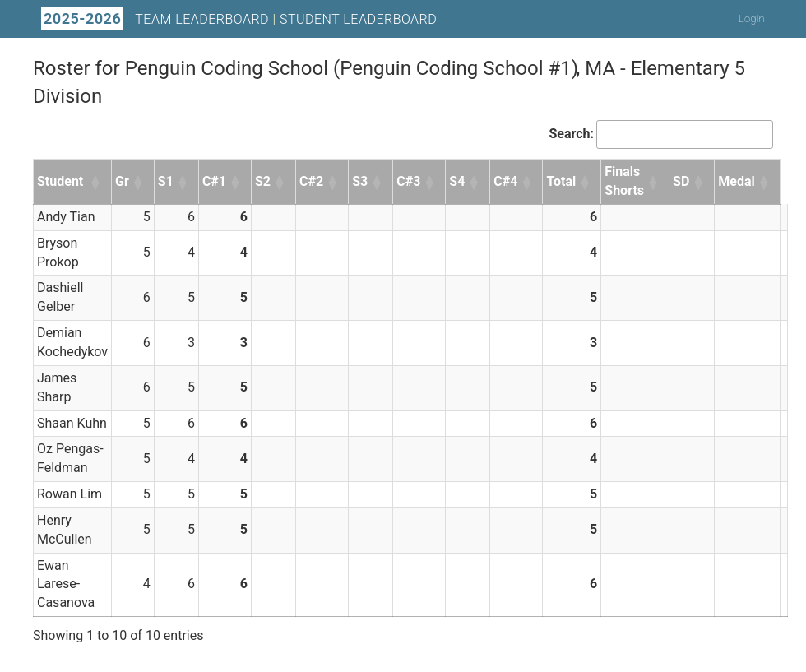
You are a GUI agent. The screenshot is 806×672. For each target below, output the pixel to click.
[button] (96, 182)
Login (752, 19)
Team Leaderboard (202, 19)
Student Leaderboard (358, 19)
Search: (571, 134)
